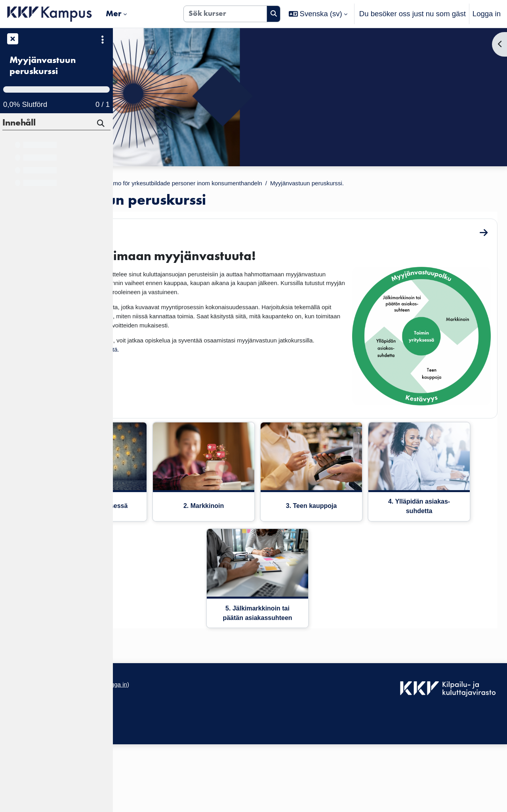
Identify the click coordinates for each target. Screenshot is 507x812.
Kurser (171, 184)
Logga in (487, 14)
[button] (318, 14)
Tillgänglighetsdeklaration (160, 756)
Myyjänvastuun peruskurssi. (176, 195)
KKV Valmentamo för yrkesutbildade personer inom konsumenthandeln (305, 184)
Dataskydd (136, 773)
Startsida (137, 184)
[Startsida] (50, 14)
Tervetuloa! (158, 245)
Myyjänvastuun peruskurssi (43, 66)
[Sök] (101, 124)
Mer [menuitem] (114, 13)
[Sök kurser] (225, 14)
